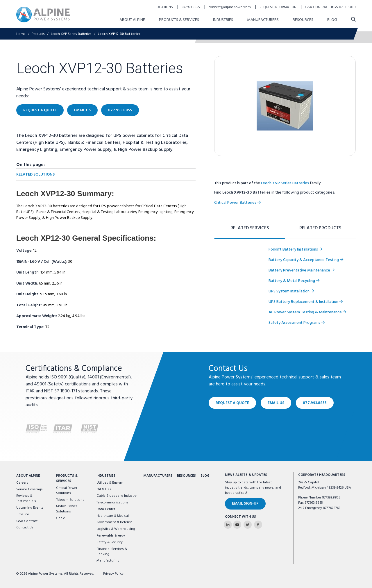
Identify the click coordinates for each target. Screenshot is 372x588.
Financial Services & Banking (112, 552)
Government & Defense (115, 522)
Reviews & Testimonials (26, 498)
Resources (186, 476)
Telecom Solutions (70, 500)
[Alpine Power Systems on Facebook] (258, 525)
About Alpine (28, 476)
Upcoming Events (30, 508)
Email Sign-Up (245, 504)
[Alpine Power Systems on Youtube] (237, 525)
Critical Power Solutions (67, 491)
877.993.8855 (315, 403)
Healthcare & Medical (113, 516)
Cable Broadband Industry (117, 496)
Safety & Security (110, 542)
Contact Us (25, 528)
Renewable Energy (111, 536)
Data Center (106, 509)
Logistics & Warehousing (116, 529)
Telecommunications (112, 503)
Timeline (23, 514)
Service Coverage (29, 489)
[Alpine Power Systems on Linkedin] (228, 525)
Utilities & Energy (110, 483)
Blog (205, 476)
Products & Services (67, 478)
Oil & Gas (104, 489)
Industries (106, 476)
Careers (22, 483)
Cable (61, 518)
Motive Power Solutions (67, 509)
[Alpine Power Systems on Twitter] (248, 525)
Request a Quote (232, 403)
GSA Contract (27, 521)
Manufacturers (158, 476)
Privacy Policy (113, 574)
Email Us (276, 403)
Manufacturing (108, 561)
